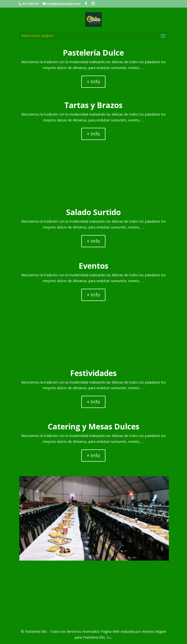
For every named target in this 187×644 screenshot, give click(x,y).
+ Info (93, 82)
